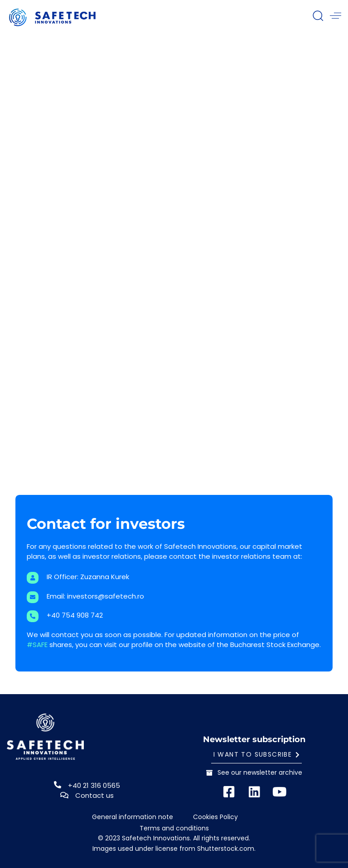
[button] (318, 15)
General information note (133, 817)
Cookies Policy (215, 817)
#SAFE (37, 645)
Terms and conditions (174, 829)
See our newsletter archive (254, 772)
